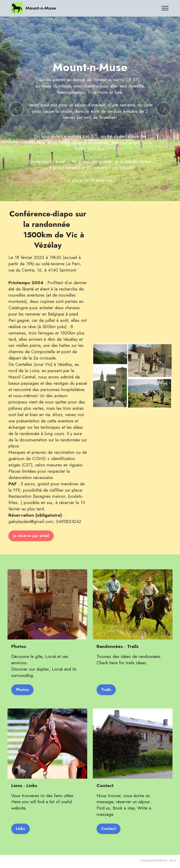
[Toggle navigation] (165, 8)
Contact (110, 830)
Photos (23, 690)
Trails (107, 690)
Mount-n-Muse (41, 8)
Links (21, 830)
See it (173, 862)
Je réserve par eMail (32, 536)
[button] (16, 109)
